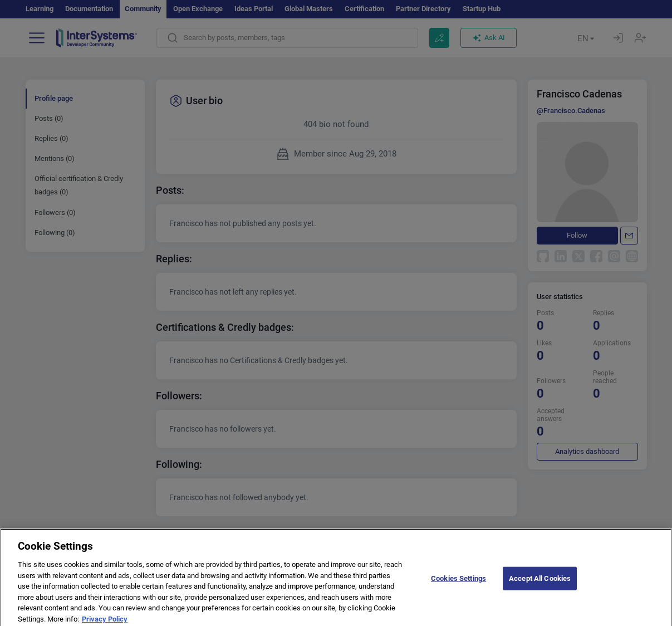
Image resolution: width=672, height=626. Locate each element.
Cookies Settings (458, 583)
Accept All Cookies (540, 583)
